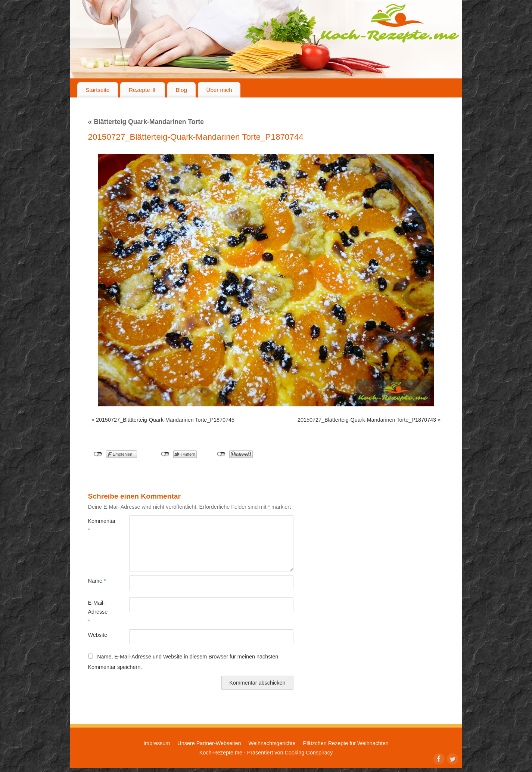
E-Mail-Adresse (98, 612)
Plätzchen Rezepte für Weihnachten (346, 743)
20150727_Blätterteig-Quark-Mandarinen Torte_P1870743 (367, 420)
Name (97, 581)
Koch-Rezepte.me (390, 23)
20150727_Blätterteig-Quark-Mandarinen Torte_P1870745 (165, 420)
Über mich (219, 90)
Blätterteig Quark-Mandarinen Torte (146, 122)
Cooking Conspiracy (309, 753)
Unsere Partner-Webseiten (209, 743)
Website (98, 635)
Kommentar (98, 525)
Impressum (157, 743)
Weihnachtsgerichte (272, 743)
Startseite (97, 90)
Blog (181, 90)
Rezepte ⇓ (143, 90)
